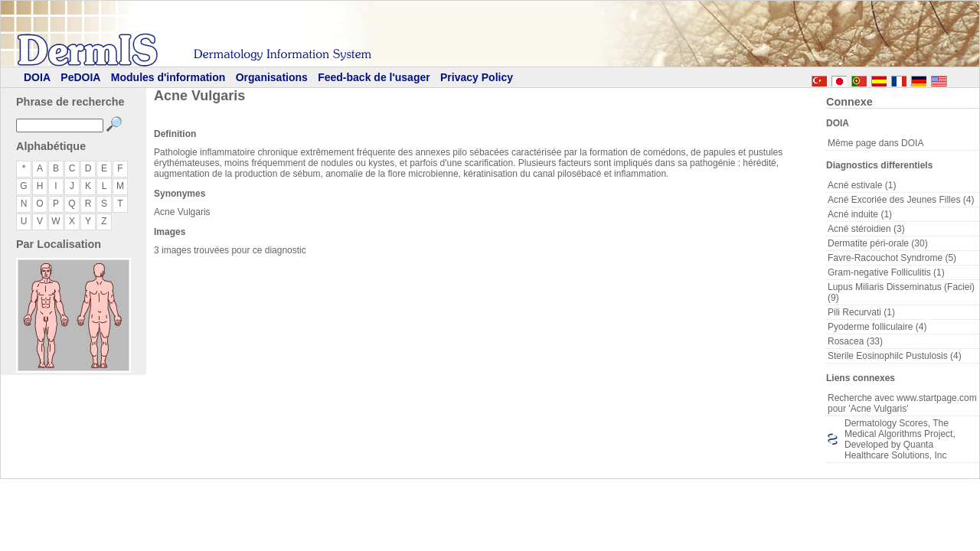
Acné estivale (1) (862, 185)
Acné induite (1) (860, 214)
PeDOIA (80, 77)
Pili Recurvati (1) (861, 312)
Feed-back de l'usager (374, 77)
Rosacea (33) (855, 341)
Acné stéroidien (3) (866, 229)
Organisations (272, 77)
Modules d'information (168, 77)
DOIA (37, 77)
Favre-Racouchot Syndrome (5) (892, 258)
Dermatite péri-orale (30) (878, 243)
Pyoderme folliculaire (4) (877, 327)
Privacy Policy (477, 77)
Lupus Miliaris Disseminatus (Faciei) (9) (901, 292)
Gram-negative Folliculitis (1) (886, 272)
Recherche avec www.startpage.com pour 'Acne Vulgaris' (902, 403)
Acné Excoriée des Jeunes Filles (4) (901, 200)
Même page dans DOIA (875, 143)
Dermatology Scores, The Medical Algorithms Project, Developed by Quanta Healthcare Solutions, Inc (900, 439)
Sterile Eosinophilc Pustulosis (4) (895, 356)
